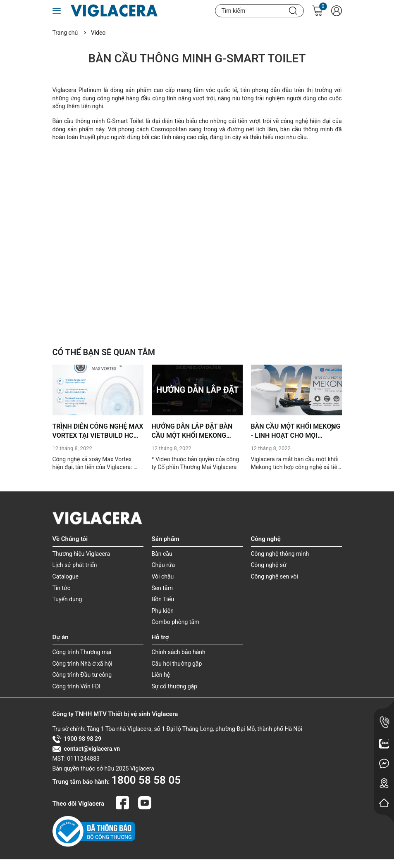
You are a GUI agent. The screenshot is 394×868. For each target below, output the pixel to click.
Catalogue (66, 576)
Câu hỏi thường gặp (177, 664)
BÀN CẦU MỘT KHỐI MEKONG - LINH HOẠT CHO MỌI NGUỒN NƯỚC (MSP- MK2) (296, 432)
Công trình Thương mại (82, 652)
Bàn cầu (162, 554)
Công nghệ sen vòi (275, 576)
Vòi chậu (163, 576)
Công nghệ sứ (269, 565)
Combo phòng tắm (176, 622)
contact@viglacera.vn (86, 749)
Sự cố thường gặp (175, 686)
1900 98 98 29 (77, 739)
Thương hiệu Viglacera (81, 554)
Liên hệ (161, 675)
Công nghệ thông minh (280, 554)
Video (98, 33)
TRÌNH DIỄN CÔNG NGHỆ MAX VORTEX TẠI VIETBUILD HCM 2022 (98, 432)
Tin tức (62, 588)
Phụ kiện (163, 611)
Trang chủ (65, 33)
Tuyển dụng (67, 599)
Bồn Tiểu (163, 599)
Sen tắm (162, 588)
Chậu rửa (164, 565)
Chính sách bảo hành (179, 652)
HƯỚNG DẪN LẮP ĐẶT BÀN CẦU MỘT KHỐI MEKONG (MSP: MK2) (192, 432)
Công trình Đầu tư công (82, 675)
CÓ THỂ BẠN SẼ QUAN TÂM (104, 352)
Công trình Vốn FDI (76, 686)
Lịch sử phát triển (75, 565)
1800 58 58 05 (146, 780)
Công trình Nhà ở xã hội (82, 664)
